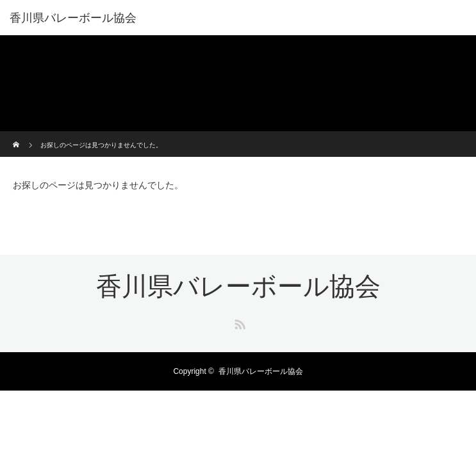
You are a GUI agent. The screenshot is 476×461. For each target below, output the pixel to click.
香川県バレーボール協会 (73, 18)
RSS (238, 322)
